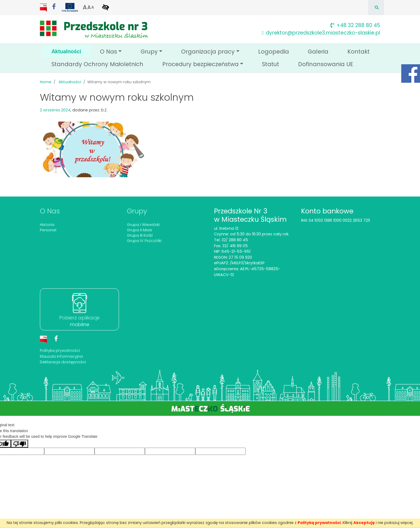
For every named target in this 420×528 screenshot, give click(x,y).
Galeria (318, 52)
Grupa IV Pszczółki (144, 241)
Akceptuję (364, 523)
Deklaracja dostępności (63, 362)
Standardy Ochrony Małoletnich (97, 64)
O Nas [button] (108, 52)
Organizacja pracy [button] (208, 52)
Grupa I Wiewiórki (143, 225)
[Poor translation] (20, 444)
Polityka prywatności (60, 350)
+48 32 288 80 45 (355, 25)
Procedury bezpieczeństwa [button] (200, 64)
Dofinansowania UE (326, 64)
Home (46, 82)
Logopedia (274, 52)
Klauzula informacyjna (61, 356)
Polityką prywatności (319, 523)
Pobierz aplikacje (79, 321)
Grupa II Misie (140, 230)
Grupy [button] (149, 52)
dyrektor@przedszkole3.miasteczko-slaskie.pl (321, 33)
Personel (48, 230)
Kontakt (359, 52)
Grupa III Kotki (140, 235)
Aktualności (71, 51)
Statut (271, 64)
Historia (47, 225)
